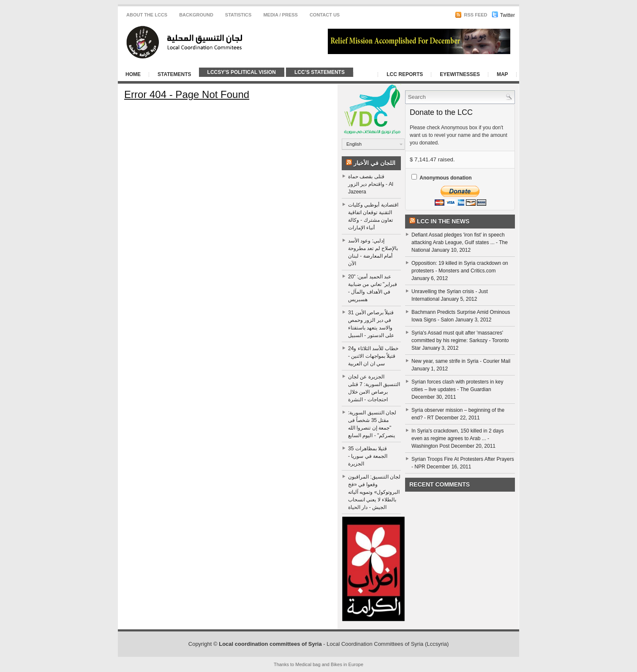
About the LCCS (147, 15)
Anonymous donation (445, 178)
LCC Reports (405, 74)
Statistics (238, 15)
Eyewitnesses (460, 74)
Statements (174, 74)
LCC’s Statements (320, 72)
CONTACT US (325, 15)
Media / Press (280, 15)
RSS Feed (471, 15)
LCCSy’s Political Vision (242, 72)
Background (196, 15)
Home (133, 74)
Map (502, 74)
